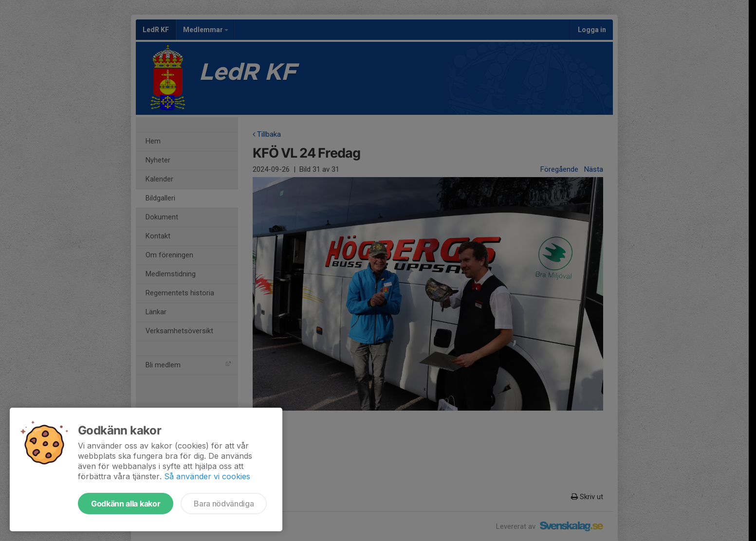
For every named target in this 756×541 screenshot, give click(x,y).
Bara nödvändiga (224, 504)
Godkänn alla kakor (126, 504)
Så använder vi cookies (207, 476)
